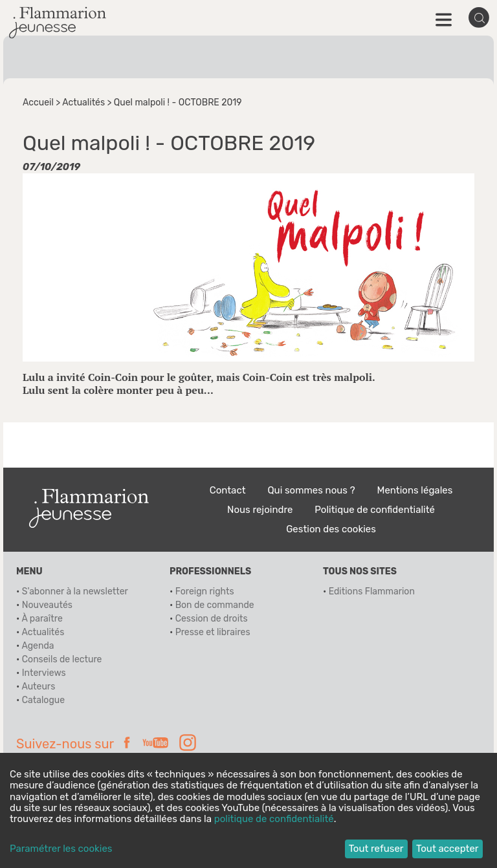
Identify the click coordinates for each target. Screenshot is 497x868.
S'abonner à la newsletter (75, 591)
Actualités (83, 103)
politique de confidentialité (274, 819)
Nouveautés (47, 605)
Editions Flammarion (372, 591)
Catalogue (43, 700)
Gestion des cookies (331, 529)
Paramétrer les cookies (61, 849)
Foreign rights (205, 591)
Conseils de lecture (62, 659)
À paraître (42, 619)
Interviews (44, 673)
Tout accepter (447, 849)
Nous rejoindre (260, 510)
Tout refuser (376, 849)
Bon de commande (215, 605)
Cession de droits (212, 619)
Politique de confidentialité (375, 510)
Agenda (38, 646)
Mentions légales (415, 490)
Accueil (38, 103)
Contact (228, 490)
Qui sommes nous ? (311, 490)
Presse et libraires (213, 632)
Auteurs (38, 687)
